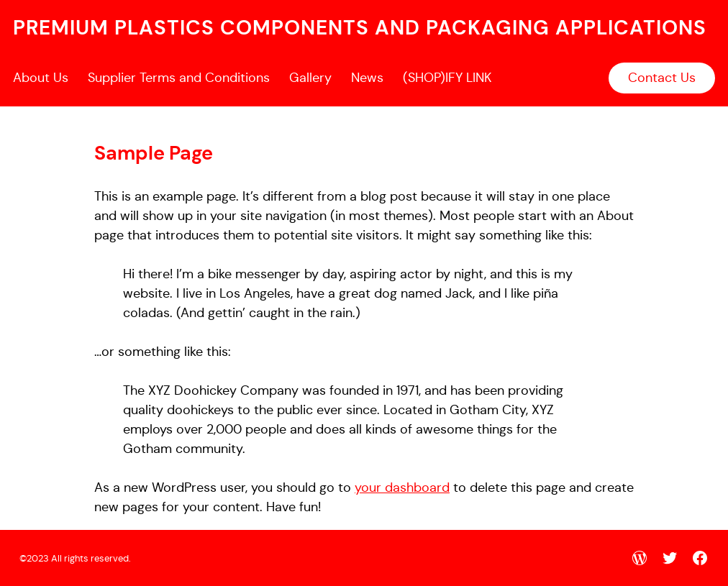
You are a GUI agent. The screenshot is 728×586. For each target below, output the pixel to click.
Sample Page (154, 153)
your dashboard (402, 487)
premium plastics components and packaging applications (360, 28)
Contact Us (662, 78)
